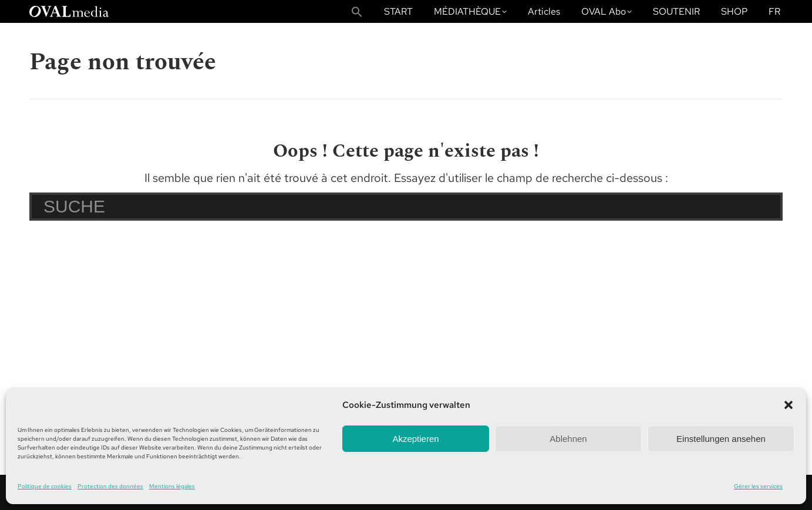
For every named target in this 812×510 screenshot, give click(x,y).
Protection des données (110, 486)
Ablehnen (568, 439)
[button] (789, 405)
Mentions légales (172, 486)
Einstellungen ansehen (721, 439)
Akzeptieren (415, 439)
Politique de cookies (45, 486)
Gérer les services (758, 486)
